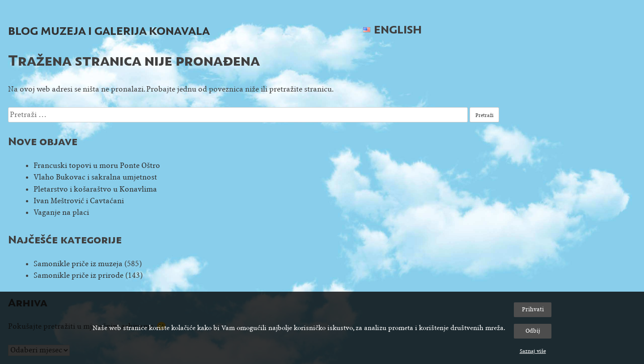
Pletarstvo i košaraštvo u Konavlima (95, 189)
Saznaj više (533, 351)
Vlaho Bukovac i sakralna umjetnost (95, 177)
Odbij (533, 331)
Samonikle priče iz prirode (78, 275)
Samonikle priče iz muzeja (78, 264)
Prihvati (533, 309)
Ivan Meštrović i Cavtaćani (79, 201)
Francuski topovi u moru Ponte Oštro (97, 165)
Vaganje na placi (61, 212)
